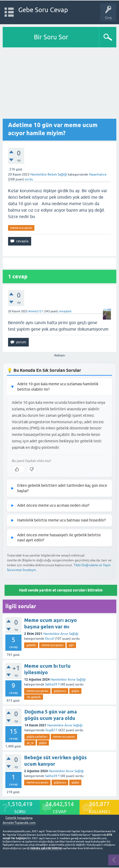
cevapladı (65, 311)
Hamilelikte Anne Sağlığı (61, 634)
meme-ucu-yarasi (21, 228)
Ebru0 (50, 639)
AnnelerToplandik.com (19, 823)
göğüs (75, 691)
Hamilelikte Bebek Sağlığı (49, 174)
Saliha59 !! (52, 684)
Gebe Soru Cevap (43, 10)
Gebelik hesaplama (19, 818)
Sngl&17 (51, 730)
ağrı (71, 645)
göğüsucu (60, 691)
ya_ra (30, 743)
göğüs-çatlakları (37, 737)
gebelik (31, 645)
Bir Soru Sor (51, 37)
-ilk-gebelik (34, 697)
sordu (29, 179)
